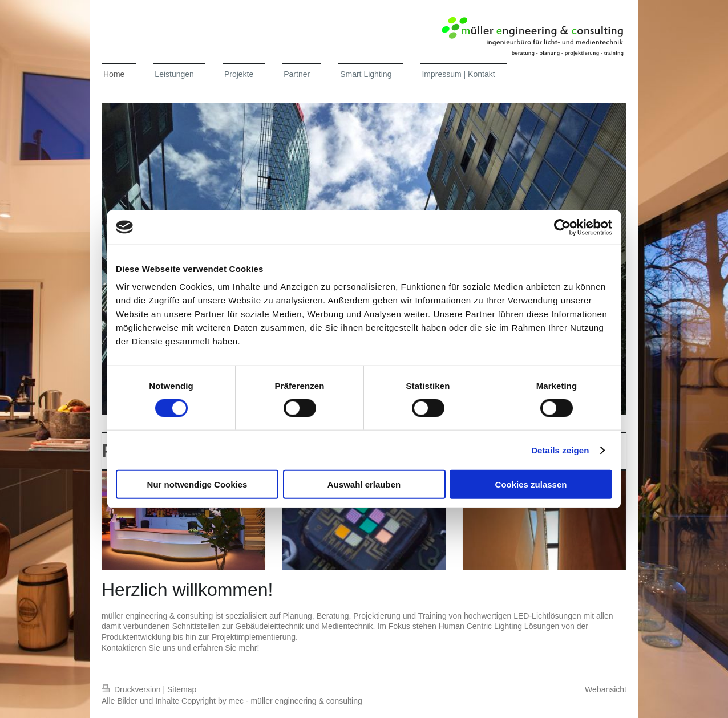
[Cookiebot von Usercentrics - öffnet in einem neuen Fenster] (562, 227)
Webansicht (606, 689)
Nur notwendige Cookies (197, 484)
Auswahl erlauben (364, 484)
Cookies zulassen (531, 484)
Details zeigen (560, 450)
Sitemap (182, 689)
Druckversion (132, 689)
